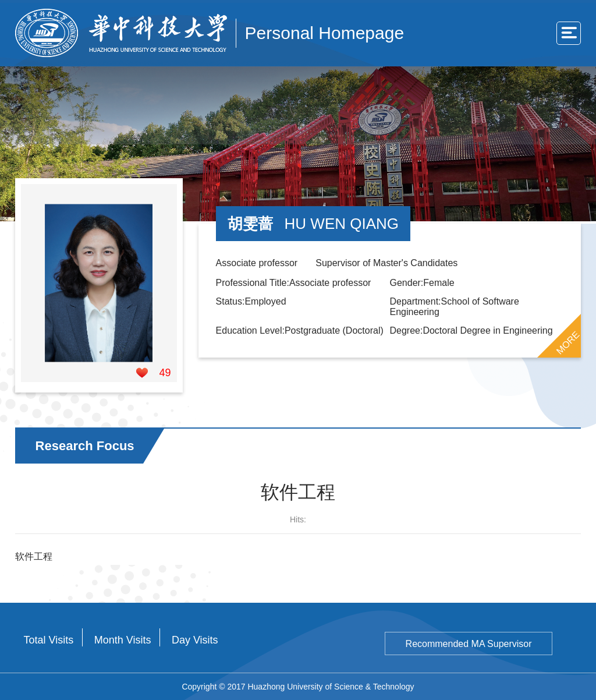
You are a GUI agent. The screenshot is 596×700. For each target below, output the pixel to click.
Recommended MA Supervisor (469, 644)
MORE (568, 342)
